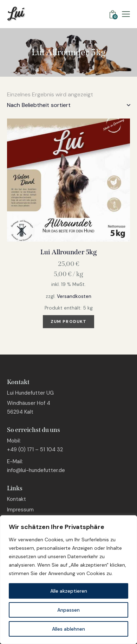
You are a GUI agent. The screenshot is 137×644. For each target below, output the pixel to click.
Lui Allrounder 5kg (68, 252)
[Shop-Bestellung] (68, 105)
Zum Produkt (68, 321)
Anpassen (68, 610)
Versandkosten (74, 296)
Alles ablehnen (68, 629)
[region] (68, 580)
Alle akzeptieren (69, 591)
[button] (126, 14)
